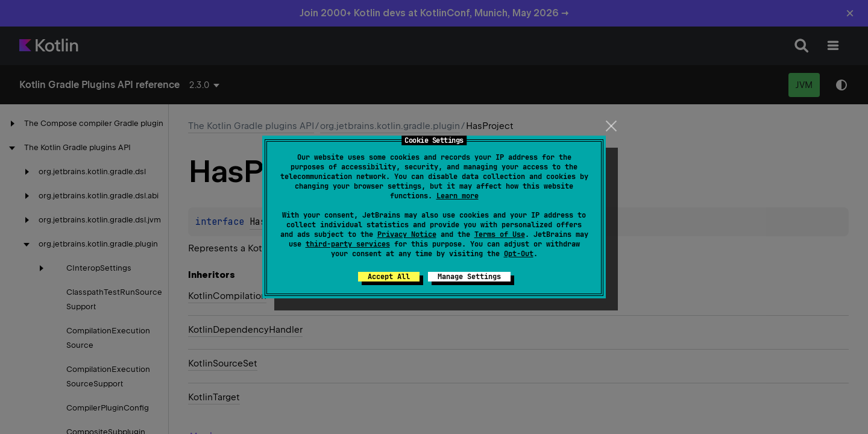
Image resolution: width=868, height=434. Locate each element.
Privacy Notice (407, 234)
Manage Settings (469, 277)
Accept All (389, 277)
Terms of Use (500, 234)
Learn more (458, 196)
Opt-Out (519, 254)
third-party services (348, 244)
